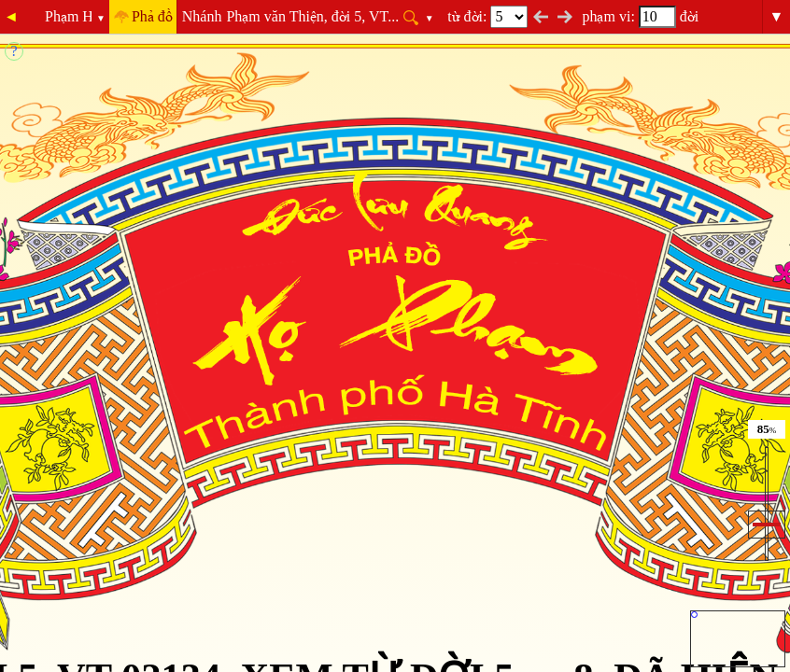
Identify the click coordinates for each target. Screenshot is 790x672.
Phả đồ (152, 16)
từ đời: (487, 16)
